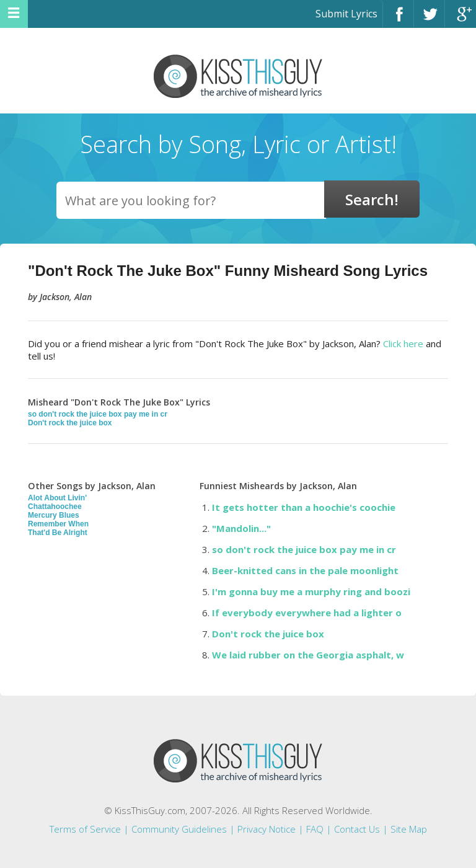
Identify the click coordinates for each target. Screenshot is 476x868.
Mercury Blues (54, 515)
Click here (403, 343)
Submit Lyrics (346, 14)
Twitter (429, 20)
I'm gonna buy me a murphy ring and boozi (311, 591)
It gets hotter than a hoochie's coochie (304, 507)
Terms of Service (85, 829)
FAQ (315, 829)
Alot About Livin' (57, 498)
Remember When (58, 524)
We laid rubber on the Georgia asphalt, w (308, 655)
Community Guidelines (179, 829)
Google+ (461, 20)
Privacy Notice (267, 829)
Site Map (409, 829)
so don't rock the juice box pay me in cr (98, 414)
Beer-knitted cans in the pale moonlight (305, 570)
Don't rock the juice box (70, 423)
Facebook (398, 20)
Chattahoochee (55, 507)
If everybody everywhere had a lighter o (307, 613)
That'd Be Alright (58, 533)
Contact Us (357, 829)
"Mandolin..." (241, 528)
